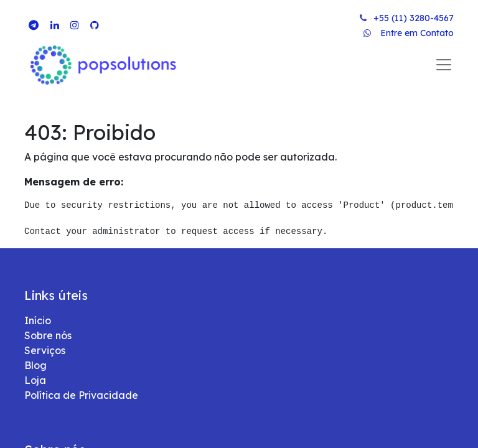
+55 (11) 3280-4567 (414, 18)
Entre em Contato (417, 33)
